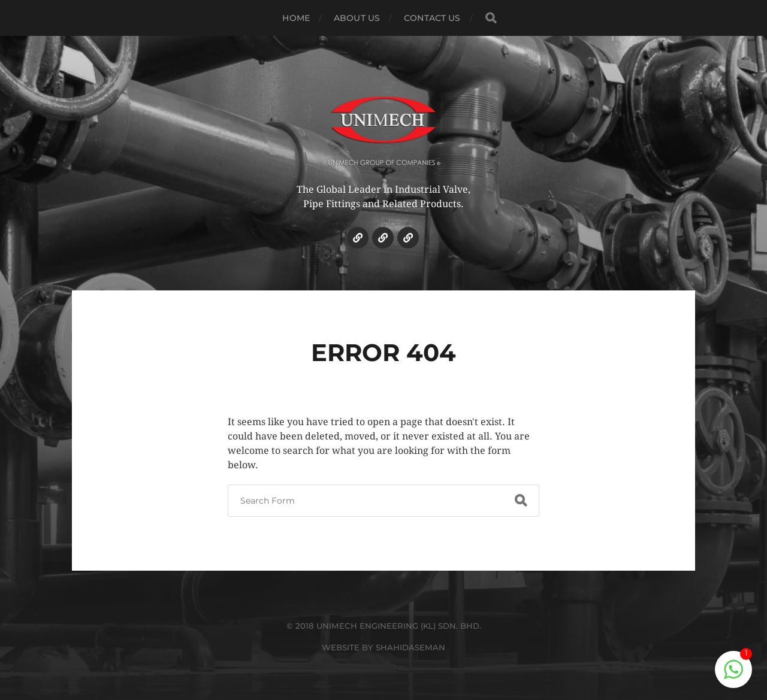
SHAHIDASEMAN (410, 647)
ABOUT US (357, 18)
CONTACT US (432, 18)
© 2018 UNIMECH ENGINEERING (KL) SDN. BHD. (384, 626)
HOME (296, 18)
